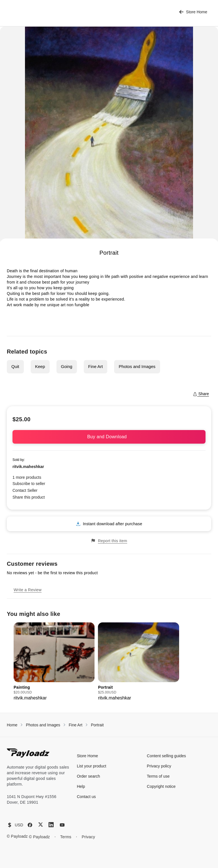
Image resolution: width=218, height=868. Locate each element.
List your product (92, 766)
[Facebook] (30, 825)
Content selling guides (166, 756)
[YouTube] (62, 825)
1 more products (27, 477)
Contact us (86, 797)
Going (67, 366)
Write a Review (28, 590)
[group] (54, 662)
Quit (15, 366)
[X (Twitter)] (41, 825)
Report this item (109, 541)
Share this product (29, 497)
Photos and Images (137, 366)
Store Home (193, 12)
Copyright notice (161, 786)
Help (81, 786)
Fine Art (96, 366)
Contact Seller (25, 490)
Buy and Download (109, 437)
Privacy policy (159, 766)
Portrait (97, 725)
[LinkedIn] (51, 825)
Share (201, 394)
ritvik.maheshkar (28, 467)
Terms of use (158, 776)
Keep (40, 366)
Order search (89, 776)
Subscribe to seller (29, 484)
